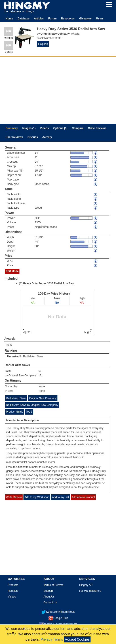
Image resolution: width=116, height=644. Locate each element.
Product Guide (15, 412)
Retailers (13, 591)
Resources (68, 19)
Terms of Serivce (54, 585)
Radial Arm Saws (33, 357)
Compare (78, 128)
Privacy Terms (52, 639)
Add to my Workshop (37, 497)
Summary (12, 128)
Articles (39, 19)
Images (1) (29, 128)
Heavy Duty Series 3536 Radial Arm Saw (49, 283)
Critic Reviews (97, 128)
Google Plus (58, 618)
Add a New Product (83, 497)
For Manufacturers (90, 591)
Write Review (14, 497)
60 (40, 371)
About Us (49, 597)
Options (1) (60, 128)
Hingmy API (86, 585)
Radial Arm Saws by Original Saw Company (32, 405)
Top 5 (29, 412)
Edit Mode (12, 271)
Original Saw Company (43, 398)
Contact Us (50, 602)
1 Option (43, 44)
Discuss (33, 137)
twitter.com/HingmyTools (58, 612)
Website (75, 34)
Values (12, 597)
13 (40, 375)
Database (23, 19)
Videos (44, 128)
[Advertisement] (58, 90)
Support (48, 591)
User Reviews (14, 137)
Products (13, 585)
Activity (47, 137)
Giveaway (85, 19)
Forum (52, 19)
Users (100, 19)
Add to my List (61, 497)
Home (9, 19)
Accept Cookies (77, 639)
